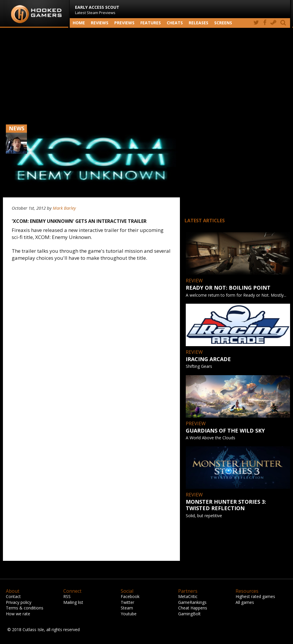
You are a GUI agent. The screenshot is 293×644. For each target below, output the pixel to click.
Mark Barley (64, 208)
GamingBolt (189, 614)
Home (79, 23)
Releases (199, 23)
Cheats (175, 23)
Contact (13, 596)
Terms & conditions (25, 608)
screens (223, 23)
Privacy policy (19, 602)
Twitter (127, 602)
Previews (124, 23)
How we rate (18, 614)
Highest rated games (255, 596)
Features (151, 23)
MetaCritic (188, 596)
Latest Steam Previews (97, 10)
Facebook (130, 596)
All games (245, 602)
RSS (67, 596)
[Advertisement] (146, 75)
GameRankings (192, 602)
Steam (127, 608)
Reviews (100, 23)
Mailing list (73, 602)
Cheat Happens (193, 608)
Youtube (129, 614)
